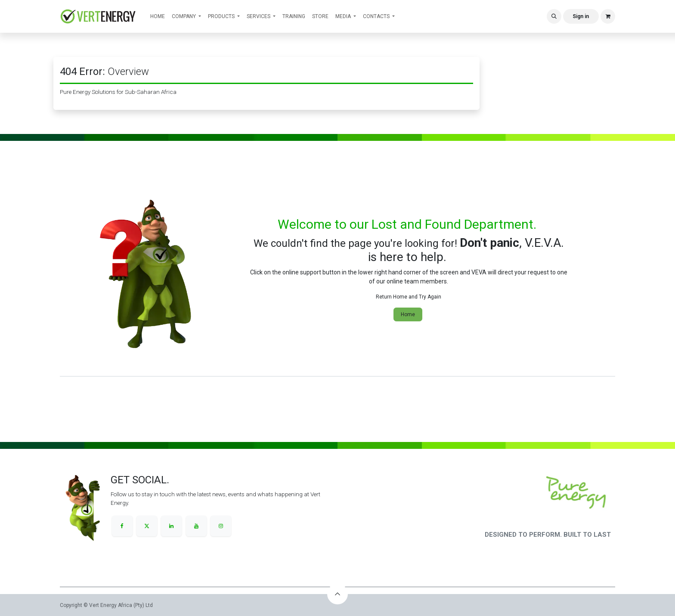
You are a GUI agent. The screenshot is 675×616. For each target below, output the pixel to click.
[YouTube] (196, 526)
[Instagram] (221, 526)
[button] (554, 16)
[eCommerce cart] (608, 16)
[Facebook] (122, 526)
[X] (147, 526)
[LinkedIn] (171, 526)
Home (408, 314)
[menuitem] (158, 16)
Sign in (581, 16)
